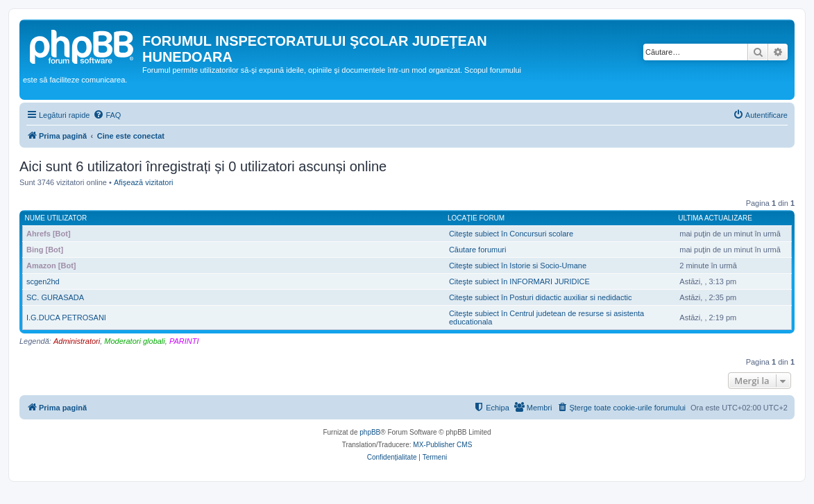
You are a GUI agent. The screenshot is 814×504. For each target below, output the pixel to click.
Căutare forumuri (478, 250)
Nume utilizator (56, 218)
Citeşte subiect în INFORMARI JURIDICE (519, 281)
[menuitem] (107, 115)
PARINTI (184, 341)
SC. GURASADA (55, 297)
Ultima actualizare (715, 218)
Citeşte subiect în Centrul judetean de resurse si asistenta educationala (546, 318)
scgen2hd (43, 281)
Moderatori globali (134, 341)
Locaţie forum (476, 218)
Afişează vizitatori (144, 182)
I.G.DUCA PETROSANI (66, 318)
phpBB (370, 432)
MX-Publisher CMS (442, 445)
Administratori (77, 341)
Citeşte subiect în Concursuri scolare (511, 234)
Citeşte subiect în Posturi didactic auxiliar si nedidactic (541, 297)
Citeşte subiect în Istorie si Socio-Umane (518, 266)
